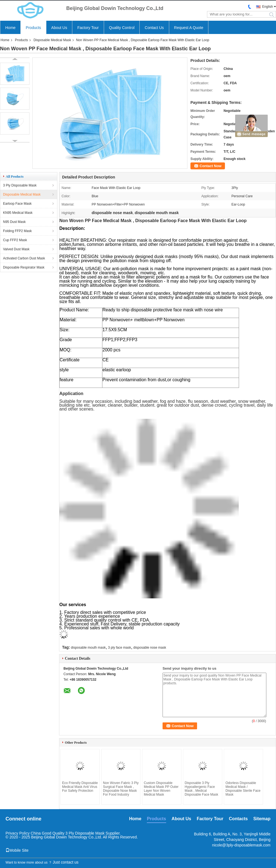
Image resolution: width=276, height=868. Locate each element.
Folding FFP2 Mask (17, 231)
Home (10, 28)
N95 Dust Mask (14, 222)
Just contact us (66, 862)
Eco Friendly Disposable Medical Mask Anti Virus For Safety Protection (80, 787)
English (268, 7)
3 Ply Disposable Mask (20, 185)
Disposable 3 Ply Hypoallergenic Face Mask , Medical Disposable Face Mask (201, 789)
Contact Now (210, 166)
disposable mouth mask (88, 648)
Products (33, 28)
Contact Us (154, 28)
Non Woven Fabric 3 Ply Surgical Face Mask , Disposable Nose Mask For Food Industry (121, 789)
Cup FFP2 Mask (15, 240)
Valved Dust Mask (16, 249)
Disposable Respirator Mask (24, 267)
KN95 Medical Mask (18, 213)
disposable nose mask (150, 648)
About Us (59, 28)
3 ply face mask (119, 648)
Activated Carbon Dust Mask (24, 258)
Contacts (238, 819)
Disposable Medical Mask (52, 40)
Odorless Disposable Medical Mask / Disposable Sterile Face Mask (243, 789)
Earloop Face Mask (17, 204)
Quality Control (122, 28)
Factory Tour (88, 28)
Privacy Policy (18, 833)
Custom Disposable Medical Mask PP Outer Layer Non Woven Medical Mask (161, 789)
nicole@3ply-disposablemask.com (241, 845)
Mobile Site (17, 850)
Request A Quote (189, 28)
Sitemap (262, 819)
